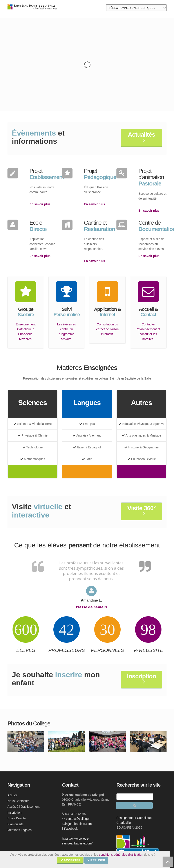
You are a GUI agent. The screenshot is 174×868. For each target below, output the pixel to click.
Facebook (71, 829)
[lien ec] (140, 841)
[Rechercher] (134, 806)
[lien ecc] (123, 841)
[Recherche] (135, 797)
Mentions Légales (20, 830)
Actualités (141, 137)
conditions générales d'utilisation (121, 855)
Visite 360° (142, 511)
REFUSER (96, 860)
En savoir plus (40, 204)
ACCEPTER (70, 860)
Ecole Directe (17, 818)
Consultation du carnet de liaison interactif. (107, 329)
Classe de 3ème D (91, 607)
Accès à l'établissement (24, 807)
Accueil (12, 795)
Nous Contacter (18, 801)
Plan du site (15, 824)
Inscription (141, 679)
